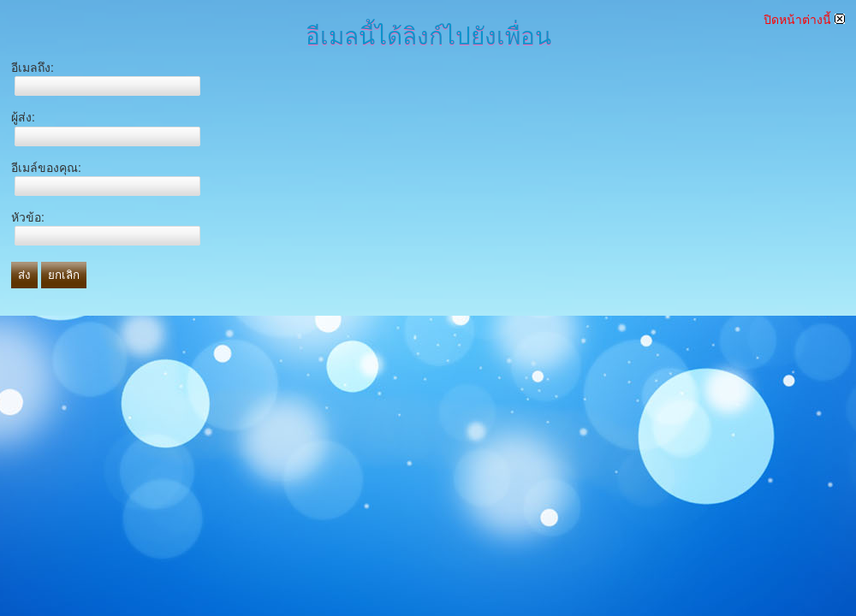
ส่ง (24, 275)
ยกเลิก (64, 275)
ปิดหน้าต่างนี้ (804, 20)
